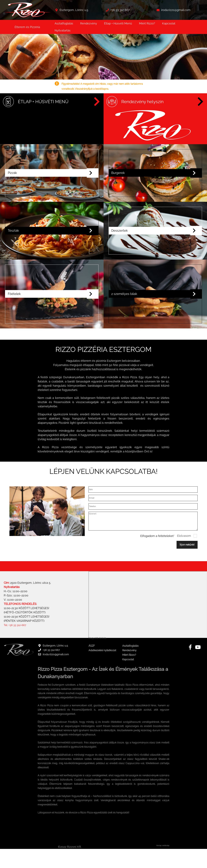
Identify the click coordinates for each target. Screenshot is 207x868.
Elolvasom (184, 565)
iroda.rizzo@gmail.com (176, 10)
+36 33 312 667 (120, 10)
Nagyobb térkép (97, 667)
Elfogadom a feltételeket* (157, 565)
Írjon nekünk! (187, 573)
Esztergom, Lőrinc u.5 (74, 10)
